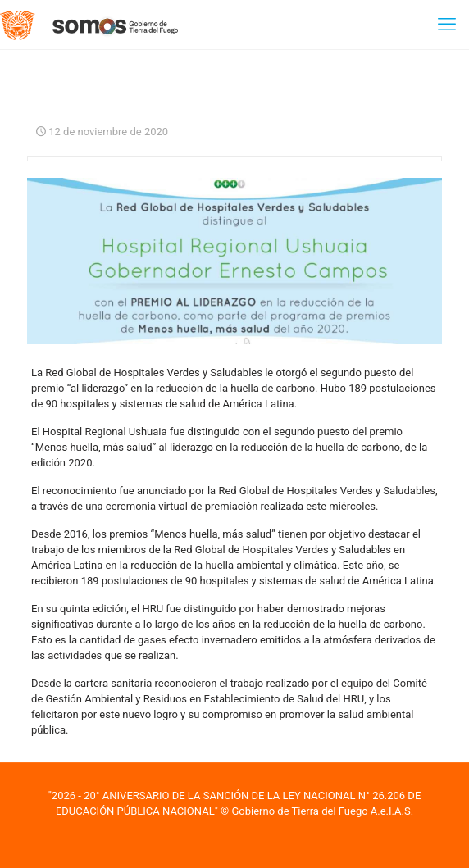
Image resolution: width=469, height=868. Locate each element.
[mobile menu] (447, 25)
